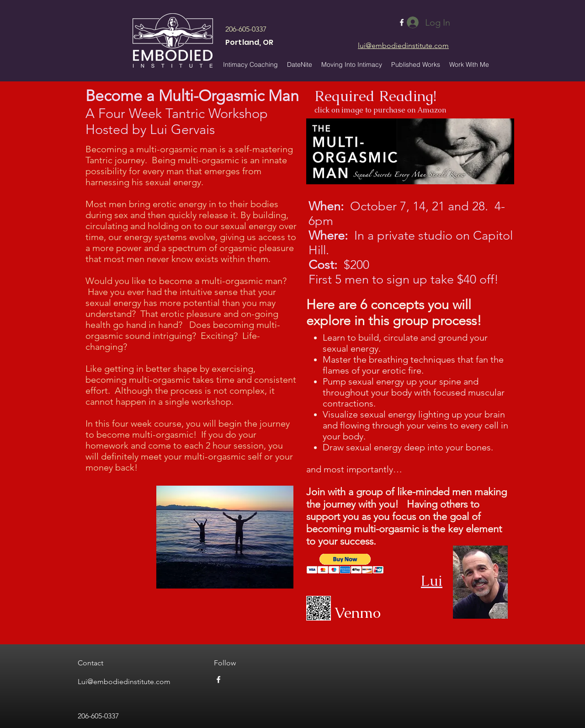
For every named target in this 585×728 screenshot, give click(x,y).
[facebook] (218, 680)
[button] (416, 64)
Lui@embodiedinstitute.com (124, 682)
